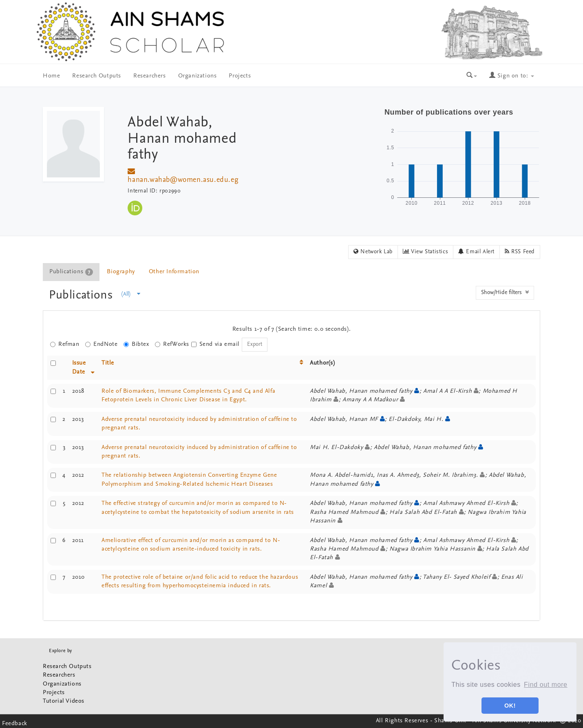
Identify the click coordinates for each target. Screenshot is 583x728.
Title (108, 363)
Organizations (198, 76)
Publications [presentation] (71, 272)
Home (51, 76)
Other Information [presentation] (174, 272)
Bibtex (136, 344)
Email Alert (476, 252)
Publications (83, 295)
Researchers (150, 76)
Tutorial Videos (64, 701)
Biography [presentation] (121, 272)
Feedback (15, 724)
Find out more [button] (546, 685)
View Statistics (425, 252)
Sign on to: (512, 76)
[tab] (72, 272)
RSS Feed (520, 252)
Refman (65, 344)
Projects (240, 76)
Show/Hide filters (505, 292)
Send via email (215, 344)
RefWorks (172, 344)
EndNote (101, 344)
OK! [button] (510, 706)
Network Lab (373, 252)
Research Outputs (97, 76)
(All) (131, 294)
